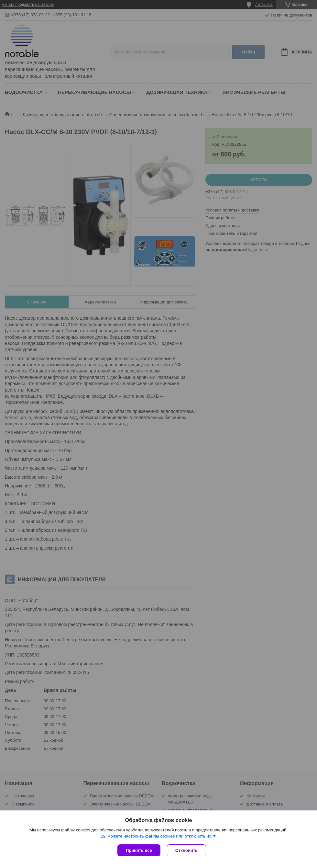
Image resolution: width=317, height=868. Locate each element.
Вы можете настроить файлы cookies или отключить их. (156, 836)
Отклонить (186, 850)
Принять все (139, 850)
